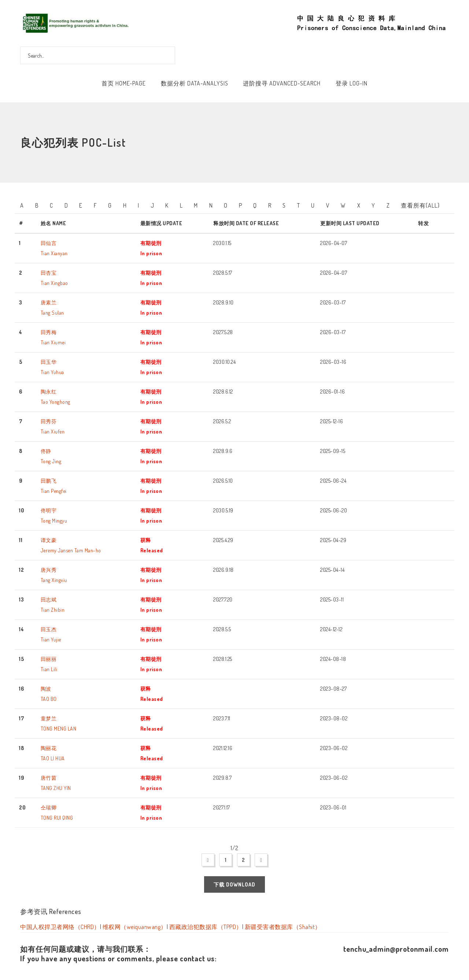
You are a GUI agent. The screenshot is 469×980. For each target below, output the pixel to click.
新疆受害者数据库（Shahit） (283, 927)
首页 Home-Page (124, 83)
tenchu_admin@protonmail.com (396, 949)
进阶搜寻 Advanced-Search (282, 83)
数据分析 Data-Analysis (195, 83)
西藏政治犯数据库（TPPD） (206, 927)
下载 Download (234, 884)
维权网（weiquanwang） (135, 927)
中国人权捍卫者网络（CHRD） (60, 927)
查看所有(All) (420, 205)
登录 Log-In (352, 83)
